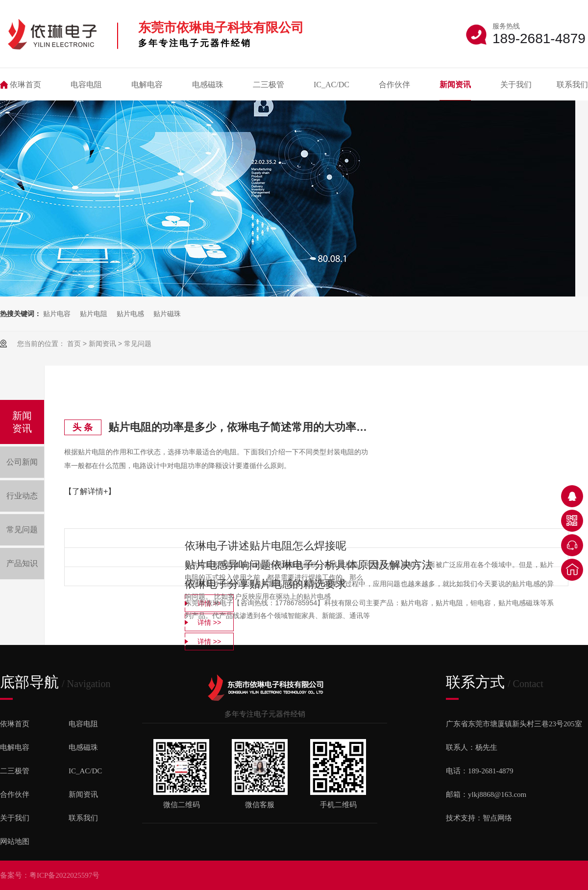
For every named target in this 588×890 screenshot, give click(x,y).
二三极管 (269, 85)
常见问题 (138, 344)
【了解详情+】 (90, 491)
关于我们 (516, 85)
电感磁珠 (208, 85)
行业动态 (22, 496)
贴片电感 (130, 314)
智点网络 (497, 818)
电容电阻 (86, 85)
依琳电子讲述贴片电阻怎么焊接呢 (266, 546)
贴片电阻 (94, 314)
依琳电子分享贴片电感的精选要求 (266, 584)
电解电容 (147, 85)
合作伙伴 (394, 85)
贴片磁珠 (167, 314)
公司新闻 (22, 462)
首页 (74, 344)
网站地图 (15, 841)
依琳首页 (25, 85)
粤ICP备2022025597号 (64, 875)
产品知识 (22, 563)
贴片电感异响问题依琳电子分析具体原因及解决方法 (309, 565)
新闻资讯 (455, 85)
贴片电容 (57, 314)
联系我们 (572, 85)
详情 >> (209, 642)
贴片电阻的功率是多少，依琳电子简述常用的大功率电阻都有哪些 (238, 427)
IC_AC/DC (331, 85)
